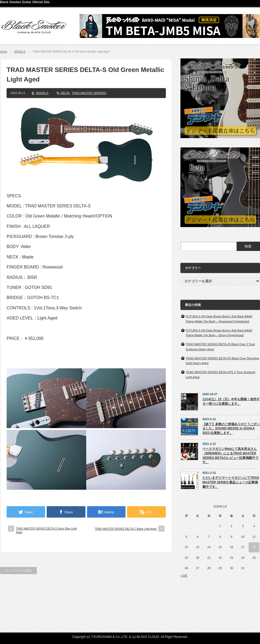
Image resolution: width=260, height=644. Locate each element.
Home (4, 52)
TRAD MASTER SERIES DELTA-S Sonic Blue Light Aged (46, 530)
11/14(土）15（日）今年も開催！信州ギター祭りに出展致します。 (231, 401)
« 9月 (184, 575)
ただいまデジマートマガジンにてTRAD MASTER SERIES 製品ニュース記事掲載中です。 (231, 482)
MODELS (20, 52)
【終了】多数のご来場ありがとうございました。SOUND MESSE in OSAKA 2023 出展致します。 (231, 429)
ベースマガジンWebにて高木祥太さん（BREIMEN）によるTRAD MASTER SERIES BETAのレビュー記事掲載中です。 (230, 455)
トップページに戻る (18, 570)
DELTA (65, 93)
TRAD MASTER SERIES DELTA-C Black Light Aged (126, 529)
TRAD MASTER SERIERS (89, 93)
